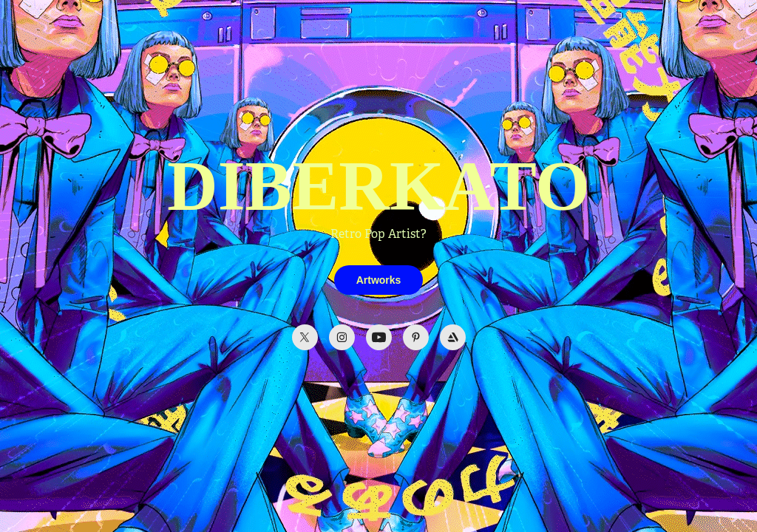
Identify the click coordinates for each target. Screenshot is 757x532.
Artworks (379, 280)
